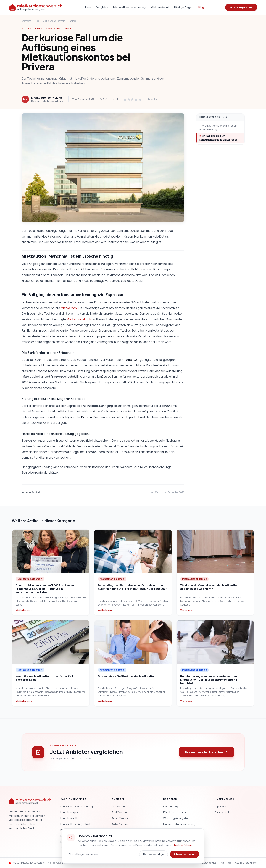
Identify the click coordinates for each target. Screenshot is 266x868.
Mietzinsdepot (160, 7)
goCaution (118, 806)
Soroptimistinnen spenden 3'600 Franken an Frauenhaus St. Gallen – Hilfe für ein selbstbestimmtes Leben (45, 589)
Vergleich (102, 7)
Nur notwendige (154, 854)
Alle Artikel (31, 492)
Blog (201, 7)
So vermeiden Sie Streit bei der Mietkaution (127, 676)
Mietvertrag (171, 806)
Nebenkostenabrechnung (179, 824)
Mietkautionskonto (79, 319)
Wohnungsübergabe (176, 818)
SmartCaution (120, 818)
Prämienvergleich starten (207, 752)
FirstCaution (119, 812)
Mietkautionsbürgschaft (75, 824)
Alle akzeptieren (185, 854)
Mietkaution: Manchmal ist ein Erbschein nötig (218, 128)
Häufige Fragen (184, 7)
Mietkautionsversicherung (129, 7)
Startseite (26, 21)
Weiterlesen (24, 610)
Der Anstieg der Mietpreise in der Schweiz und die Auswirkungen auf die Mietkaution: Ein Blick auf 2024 (133, 587)
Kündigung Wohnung (176, 812)
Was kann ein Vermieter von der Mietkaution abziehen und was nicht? (209, 587)
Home (88, 7)
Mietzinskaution (70, 818)
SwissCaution (120, 824)
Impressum (221, 806)
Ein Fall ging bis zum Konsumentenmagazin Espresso (219, 138)
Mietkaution (69, 308)
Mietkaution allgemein (54, 21)
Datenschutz (223, 812)
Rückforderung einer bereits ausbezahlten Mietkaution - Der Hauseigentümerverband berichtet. (209, 680)
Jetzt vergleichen (241, 7)
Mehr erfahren (183, 845)
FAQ (222, 863)
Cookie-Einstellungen (246, 863)
